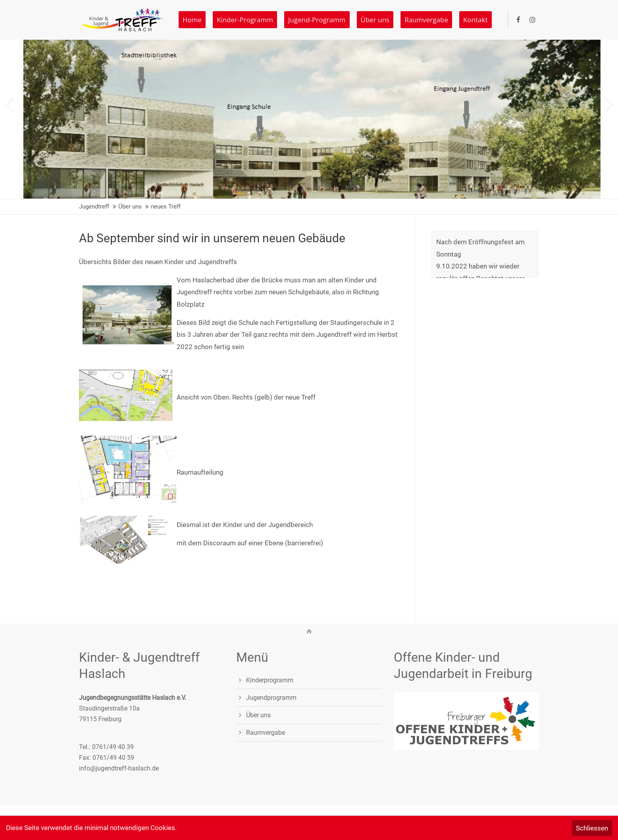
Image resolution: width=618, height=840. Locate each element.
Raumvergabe (266, 733)
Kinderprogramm (270, 680)
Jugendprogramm (271, 698)
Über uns (258, 715)
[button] (609, 98)
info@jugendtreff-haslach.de (119, 768)
